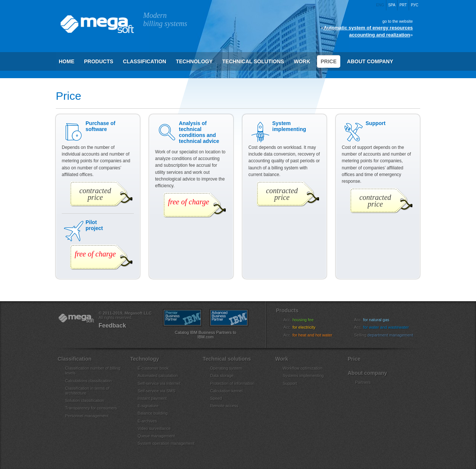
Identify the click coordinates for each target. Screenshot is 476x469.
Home (67, 61)
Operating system (226, 368)
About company (370, 61)
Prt (403, 5)
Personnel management (87, 416)
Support (290, 383)
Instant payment (152, 398)
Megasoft (97, 24)
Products (99, 61)
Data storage (222, 376)
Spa (392, 5)
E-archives (147, 421)
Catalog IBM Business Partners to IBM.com (205, 335)
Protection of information (232, 383)
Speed (216, 398)
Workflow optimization (303, 368)
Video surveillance (154, 428)
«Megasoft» (76, 318)
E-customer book (153, 368)
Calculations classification (88, 381)
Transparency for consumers (91, 408)
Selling (388, 335)
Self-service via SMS (156, 391)
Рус (415, 5)
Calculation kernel (226, 391)
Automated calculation (158, 376)
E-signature (148, 406)
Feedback (112, 326)
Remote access (224, 406)
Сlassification (145, 61)
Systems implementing (303, 376)
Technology (194, 61)
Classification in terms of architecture (87, 391)
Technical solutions (253, 61)
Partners (363, 382)
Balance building (153, 413)
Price (329, 61)
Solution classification (85, 401)
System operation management (166, 443)
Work (302, 61)
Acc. (303, 320)
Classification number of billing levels (93, 371)
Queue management (156, 436)
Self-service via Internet (159, 383)
